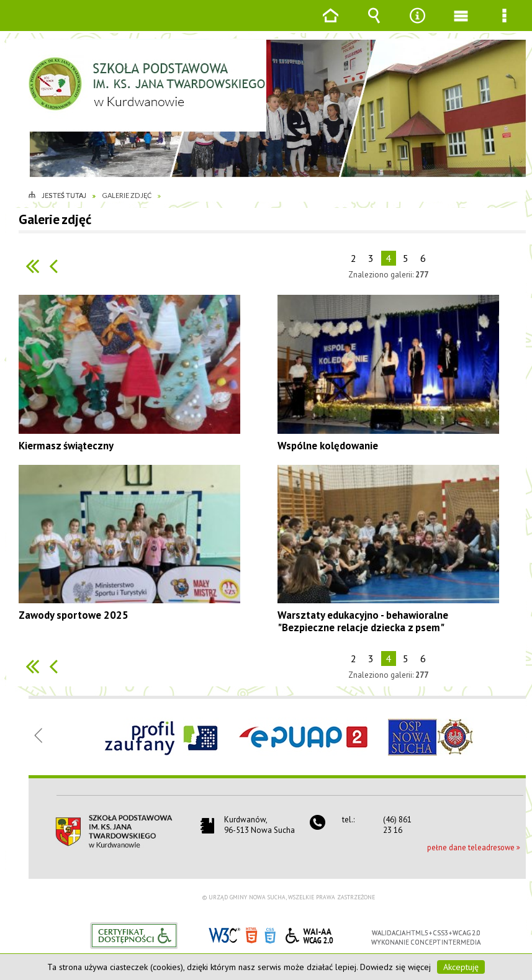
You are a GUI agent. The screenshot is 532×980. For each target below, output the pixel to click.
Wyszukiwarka (374, 25)
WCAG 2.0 (309, 934)
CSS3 (270, 934)
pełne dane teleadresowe (471, 847)
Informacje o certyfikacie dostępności (134, 936)
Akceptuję (461, 967)
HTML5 (251, 934)
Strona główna (330, 25)
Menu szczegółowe (504, 25)
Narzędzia (417, 25)
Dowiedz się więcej (395, 967)
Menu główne (461, 25)
